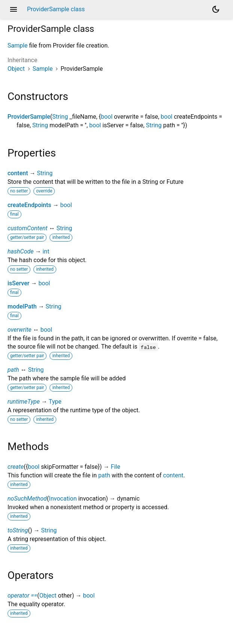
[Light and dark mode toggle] (216, 9)
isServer (18, 283)
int (46, 251)
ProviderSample (29, 117)
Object (16, 69)
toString (18, 530)
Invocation (63, 499)
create (16, 467)
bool (107, 117)
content (18, 173)
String (60, 117)
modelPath (22, 306)
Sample (18, 45)
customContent (28, 228)
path (13, 370)
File (115, 467)
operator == (22, 596)
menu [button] (14, 9)
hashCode (20, 251)
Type (55, 402)
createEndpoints (29, 205)
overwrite (20, 330)
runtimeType (24, 402)
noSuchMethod (27, 499)
